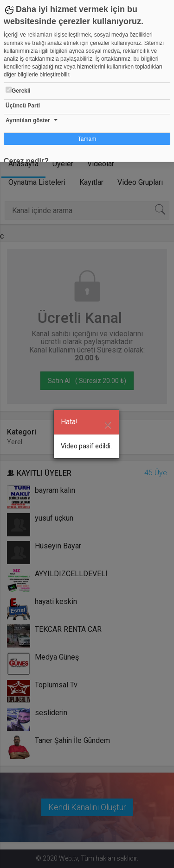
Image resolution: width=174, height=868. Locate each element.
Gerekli (18, 90)
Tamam (87, 139)
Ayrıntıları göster (28, 120)
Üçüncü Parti (23, 106)
